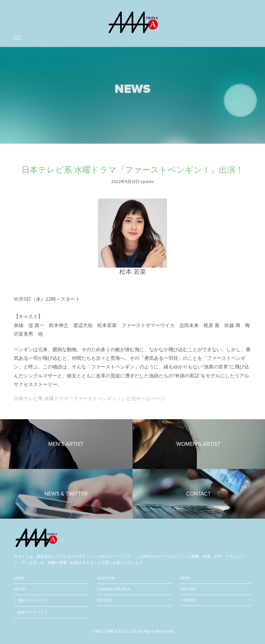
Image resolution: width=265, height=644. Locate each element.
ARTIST (20, 589)
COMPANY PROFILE (114, 589)
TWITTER (188, 589)
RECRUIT (105, 600)
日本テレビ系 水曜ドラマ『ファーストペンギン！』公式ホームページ (89, 399)
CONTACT (188, 600)
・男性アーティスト (31, 601)
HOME (19, 578)
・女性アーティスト (31, 612)
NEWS (185, 578)
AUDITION (106, 578)
